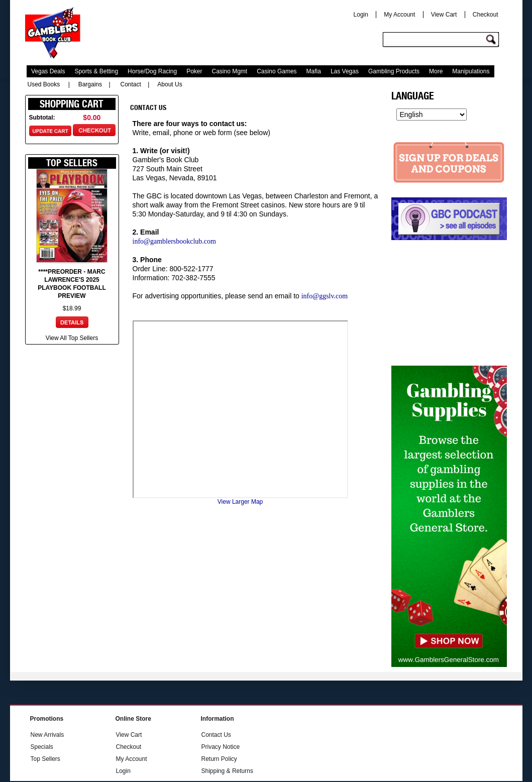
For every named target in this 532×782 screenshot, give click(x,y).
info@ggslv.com (325, 296)
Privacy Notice (221, 747)
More (436, 71)
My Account (399, 15)
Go (492, 40)
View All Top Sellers (72, 338)
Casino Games (277, 71)
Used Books (44, 84)
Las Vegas (345, 71)
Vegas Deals (48, 71)
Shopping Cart (72, 104)
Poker (194, 71)
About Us (170, 84)
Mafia (314, 71)
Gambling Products (394, 71)
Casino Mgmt (230, 71)
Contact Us (216, 735)
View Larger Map (240, 502)
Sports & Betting (96, 71)
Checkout (486, 15)
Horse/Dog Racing (152, 71)
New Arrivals (47, 735)
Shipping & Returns (227, 771)
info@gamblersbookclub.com (174, 241)
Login (361, 15)
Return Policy (219, 759)
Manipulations (471, 71)
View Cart (444, 15)
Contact (131, 84)
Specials (42, 747)
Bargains (90, 84)
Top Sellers (45, 759)
